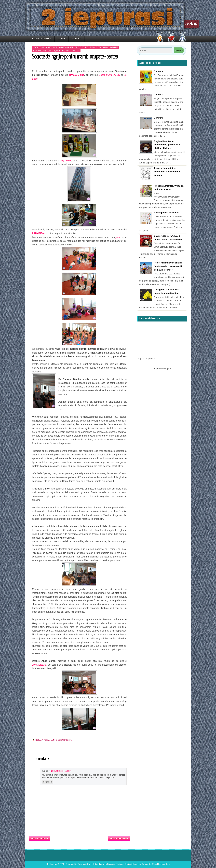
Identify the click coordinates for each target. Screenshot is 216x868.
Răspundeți (48, 782)
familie (106, 47)
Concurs (158, 71)
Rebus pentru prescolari (167, 213)
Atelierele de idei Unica (82, 47)
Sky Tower (66, 161)
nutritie (60, 51)
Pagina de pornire (42, 39)
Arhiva (62, 39)
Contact (77, 39)
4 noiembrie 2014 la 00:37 (60, 771)
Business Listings (115, 864)
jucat (118, 237)
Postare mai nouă (39, 838)
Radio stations (131, 864)
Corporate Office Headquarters (156, 864)
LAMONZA (38, 233)
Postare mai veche (119, 838)
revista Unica (77, 75)
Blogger (167, 369)
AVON (117, 75)
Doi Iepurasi (52, 864)
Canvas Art (83, 864)
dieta (98, 47)
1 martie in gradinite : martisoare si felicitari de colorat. (167, 172)
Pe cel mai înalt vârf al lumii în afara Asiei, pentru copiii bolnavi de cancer (168, 266)
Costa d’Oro (105, 75)
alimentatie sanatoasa (57, 47)
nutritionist (72, 51)
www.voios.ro (39, 665)
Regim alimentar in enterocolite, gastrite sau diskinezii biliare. (167, 145)
